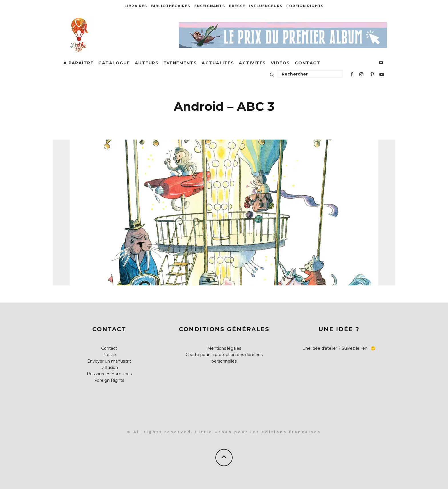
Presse (237, 6)
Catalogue (114, 63)
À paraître (78, 63)
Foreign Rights (305, 6)
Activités (252, 63)
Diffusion (109, 367)
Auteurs (147, 63)
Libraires (136, 6)
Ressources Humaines (109, 374)
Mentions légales (224, 348)
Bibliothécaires (171, 6)
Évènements (180, 63)
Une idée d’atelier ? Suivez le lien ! (336, 348)
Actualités (218, 63)
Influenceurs (266, 6)
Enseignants (210, 6)
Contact (308, 63)
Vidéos (280, 63)
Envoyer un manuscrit (109, 361)
